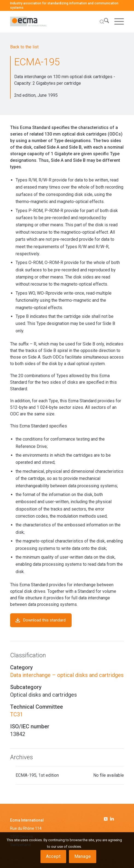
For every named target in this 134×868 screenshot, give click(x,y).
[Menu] (116, 22)
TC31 (17, 714)
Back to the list (24, 47)
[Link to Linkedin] (112, 819)
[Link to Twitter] (107, 818)
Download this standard (44, 620)
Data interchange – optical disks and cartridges (67, 675)
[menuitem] (102, 22)
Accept (53, 856)
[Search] (102, 22)
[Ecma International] (56, 22)
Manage (83, 856)
